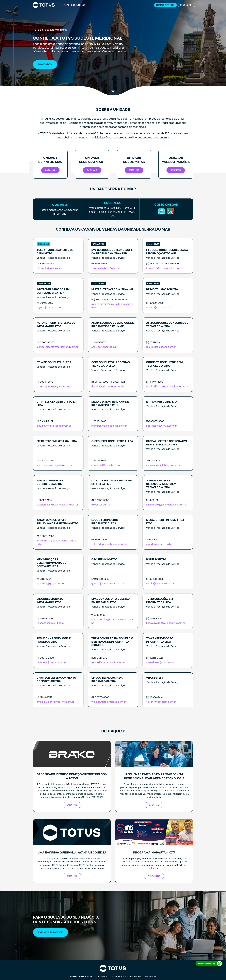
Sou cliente (186, 5)
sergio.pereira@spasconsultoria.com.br (112, 621)
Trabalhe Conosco (73, 5)
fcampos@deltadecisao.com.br (109, 426)
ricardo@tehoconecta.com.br (108, 386)
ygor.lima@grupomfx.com (51, 584)
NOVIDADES (45, 64)
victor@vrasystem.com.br (161, 702)
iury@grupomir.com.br (159, 544)
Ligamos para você (165, 5)
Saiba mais (50, 170)
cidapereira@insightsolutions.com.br (57, 505)
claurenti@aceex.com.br (50, 268)
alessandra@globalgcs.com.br (163, 465)
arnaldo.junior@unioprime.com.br (55, 702)
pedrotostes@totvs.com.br (161, 426)
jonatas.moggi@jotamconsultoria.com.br (57, 542)
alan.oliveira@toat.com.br (160, 662)
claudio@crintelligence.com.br (54, 426)
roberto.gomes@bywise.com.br (54, 386)
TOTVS (37, 30)
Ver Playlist (154, 876)
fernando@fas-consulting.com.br (165, 268)
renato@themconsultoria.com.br (110, 662)
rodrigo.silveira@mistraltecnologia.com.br (112, 306)
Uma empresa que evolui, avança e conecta (72, 852)
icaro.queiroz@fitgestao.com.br (54, 465)
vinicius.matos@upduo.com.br (109, 702)
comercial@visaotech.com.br (108, 465)
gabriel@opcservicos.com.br (108, 584)
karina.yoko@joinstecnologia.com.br (166, 505)
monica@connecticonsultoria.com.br (167, 386)
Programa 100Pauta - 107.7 (154, 852)
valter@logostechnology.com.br (110, 544)
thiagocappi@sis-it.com (50, 623)
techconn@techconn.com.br (53, 662)
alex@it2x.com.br (101, 505)
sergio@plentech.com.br (160, 584)
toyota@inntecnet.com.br (51, 308)
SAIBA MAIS (72, 805)
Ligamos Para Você (51, 932)
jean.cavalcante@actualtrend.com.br (57, 347)
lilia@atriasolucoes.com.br (161, 347)
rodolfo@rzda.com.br (158, 308)
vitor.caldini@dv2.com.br (105, 268)
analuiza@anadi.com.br (104, 347)
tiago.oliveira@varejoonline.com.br (166, 623)
